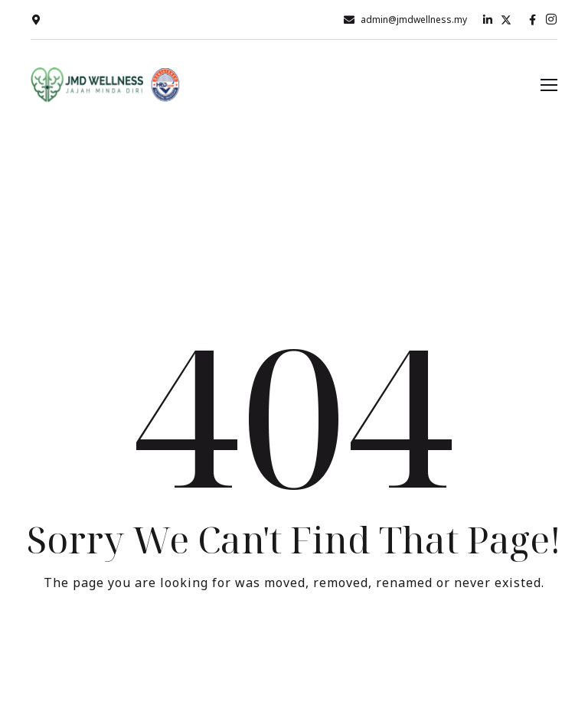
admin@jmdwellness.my (414, 20)
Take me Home (294, 646)
